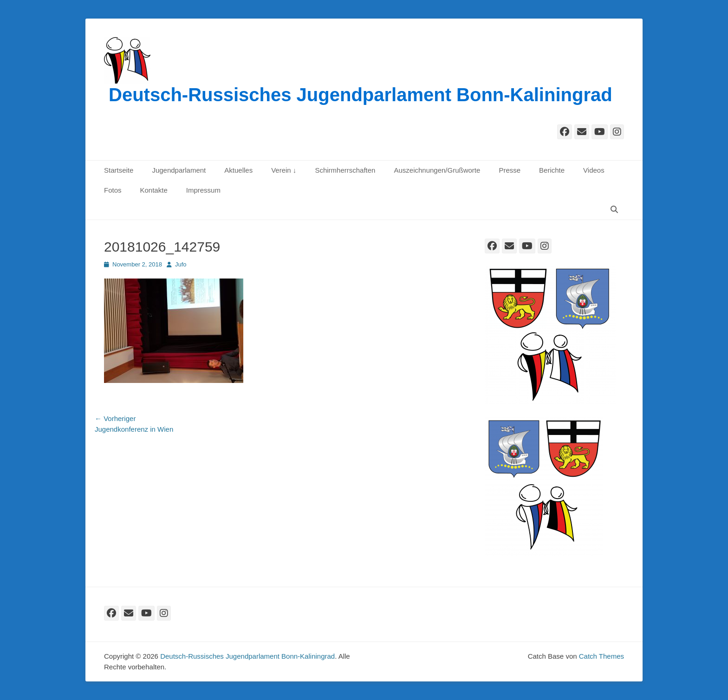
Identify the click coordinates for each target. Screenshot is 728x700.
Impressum (203, 190)
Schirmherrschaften (345, 170)
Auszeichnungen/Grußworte (437, 170)
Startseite (119, 170)
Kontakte (154, 190)
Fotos (113, 190)
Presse (510, 170)
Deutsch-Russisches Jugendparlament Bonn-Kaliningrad (361, 95)
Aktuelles (238, 170)
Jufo (181, 264)
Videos (594, 170)
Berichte (552, 170)
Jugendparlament (179, 170)
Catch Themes (601, 656)
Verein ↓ (284, 170)
